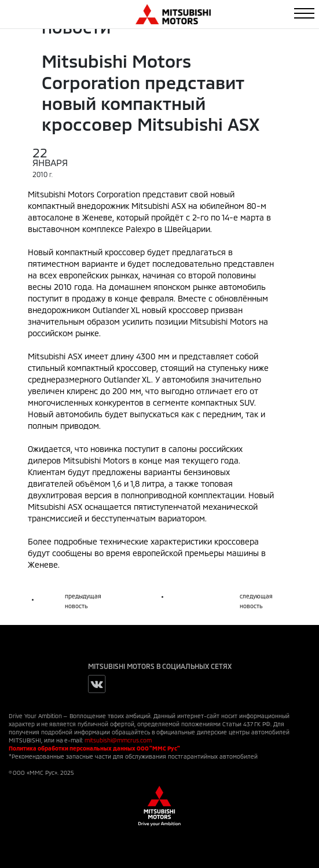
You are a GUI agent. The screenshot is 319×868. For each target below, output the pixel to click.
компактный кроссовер (100, 252)
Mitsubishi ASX (159, 206)
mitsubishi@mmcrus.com (118, 740)
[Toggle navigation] (304, 13)
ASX (75, 356)
